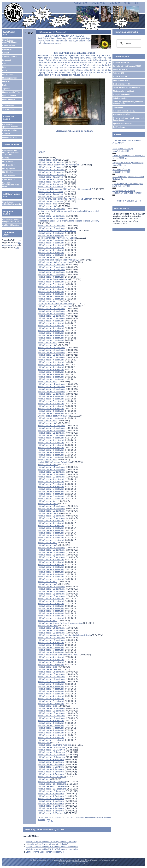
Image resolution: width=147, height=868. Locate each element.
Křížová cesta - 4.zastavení (51, 192)
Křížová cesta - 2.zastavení (51, 196)
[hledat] (128, 44)
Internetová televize (121, 80)
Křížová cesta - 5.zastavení (51, 187)
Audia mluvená (9, 179)
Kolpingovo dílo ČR (121, 114)
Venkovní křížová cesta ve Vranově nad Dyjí (59, 260)
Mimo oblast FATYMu (11, 92)
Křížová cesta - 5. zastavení (51, 245)
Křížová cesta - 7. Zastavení (51, 764)
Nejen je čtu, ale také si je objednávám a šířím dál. (124, 192)
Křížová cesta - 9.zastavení (51, 177)
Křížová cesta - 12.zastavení (51, 170)
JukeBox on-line (120, 98)
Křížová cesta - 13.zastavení (51, 167)
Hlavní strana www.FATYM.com (10, 41)
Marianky (6, 81)
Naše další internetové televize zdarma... (11, 185)
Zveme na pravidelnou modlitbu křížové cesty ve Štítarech (65, 199)
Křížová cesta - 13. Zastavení (52, 750)
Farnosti (6, 53)
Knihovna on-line (9, 130)
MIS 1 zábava (8, 161)
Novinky (6, 158)
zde (19, 240)
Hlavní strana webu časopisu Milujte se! (11, 221)
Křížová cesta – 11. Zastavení (52, 789)
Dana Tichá (49, 817)
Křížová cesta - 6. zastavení (51, 243)
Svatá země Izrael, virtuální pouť (127, 87)
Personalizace (8, 106)
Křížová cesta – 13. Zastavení (52, 784)
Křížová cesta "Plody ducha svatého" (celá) (58, 655)
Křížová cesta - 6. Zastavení (51, 767)
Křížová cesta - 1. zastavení (51, 255)
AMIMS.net (80, 3)
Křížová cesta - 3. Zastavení (51, 774)
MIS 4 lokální (8, 172)
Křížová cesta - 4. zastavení (51, 248)
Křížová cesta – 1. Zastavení (52, 777)
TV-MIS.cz (114, 3)
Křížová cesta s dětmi (48, 513)
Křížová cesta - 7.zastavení (51, 182)
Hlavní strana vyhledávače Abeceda (12, 203)
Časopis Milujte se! (121, 62)
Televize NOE (119, 73)
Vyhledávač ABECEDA (123, 124)
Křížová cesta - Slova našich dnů (53, 279)
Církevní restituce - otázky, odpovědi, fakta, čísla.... (129, 119)
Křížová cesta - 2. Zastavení (51, 811)
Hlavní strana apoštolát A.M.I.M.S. (11, 126)
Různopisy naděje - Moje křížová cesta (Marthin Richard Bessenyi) (69, 221)
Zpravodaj (7, 60)
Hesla (5, 71)
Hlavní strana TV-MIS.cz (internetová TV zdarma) (10, 152)
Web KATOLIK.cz (120, 70)
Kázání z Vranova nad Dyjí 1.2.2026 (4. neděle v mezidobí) (51, 842)
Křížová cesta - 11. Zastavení (52, 755)
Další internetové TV (122, 84)
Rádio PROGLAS (120, 77)
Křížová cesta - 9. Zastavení (51, 760)
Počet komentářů (96, 817)
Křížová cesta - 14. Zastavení (52, 747)
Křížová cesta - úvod (48, 204)
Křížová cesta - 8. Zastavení (51, 762)
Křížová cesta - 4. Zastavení (51, 772)
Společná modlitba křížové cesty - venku (57, 238)
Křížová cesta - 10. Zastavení (52, 757)
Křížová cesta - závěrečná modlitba (54, 262)
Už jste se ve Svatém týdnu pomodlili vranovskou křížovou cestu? (68, 211)
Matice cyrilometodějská (123, 91)
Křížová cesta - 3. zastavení (51, 250)
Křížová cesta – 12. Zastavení (52, 786)
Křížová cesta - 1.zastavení (51, 201)
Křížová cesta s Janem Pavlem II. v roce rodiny (60, 623)
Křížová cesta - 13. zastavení (52, 216)
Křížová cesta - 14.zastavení (51, 162)
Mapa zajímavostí (10, 78)
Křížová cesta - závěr (48, 160)
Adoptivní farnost (10, 56)
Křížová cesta (44, 742)
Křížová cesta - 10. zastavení (52, 228)
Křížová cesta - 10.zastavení (51, 174)
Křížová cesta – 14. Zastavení (52, 781)
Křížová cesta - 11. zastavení (52, 226)
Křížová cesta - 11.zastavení (51, 172)
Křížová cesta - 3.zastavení (51, 194)
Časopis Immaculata (122, 95)
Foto (4, 67)
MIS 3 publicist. (9, 169)
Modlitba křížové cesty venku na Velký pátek (59, 165)
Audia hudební (8, 176)
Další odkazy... (119, 127)
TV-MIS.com (97, 3)
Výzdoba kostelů (9, 96)
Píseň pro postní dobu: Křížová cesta (55, 304)
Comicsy (6, 134)
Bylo (4, 64)
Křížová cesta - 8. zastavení (51, 235)
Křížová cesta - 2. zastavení (51, 252)
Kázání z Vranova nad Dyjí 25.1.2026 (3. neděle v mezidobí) (52, 847)
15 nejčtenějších (9, 109)
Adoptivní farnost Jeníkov (124, 111)
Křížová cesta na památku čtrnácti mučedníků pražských (64, 635)
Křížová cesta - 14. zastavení (52, 209)
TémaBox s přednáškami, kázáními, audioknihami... (128, 103)
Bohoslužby (7, 49)
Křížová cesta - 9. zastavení (51, 233)
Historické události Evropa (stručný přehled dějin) (47, 844)
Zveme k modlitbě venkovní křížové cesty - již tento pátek (65, 189)
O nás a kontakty (9, 99)
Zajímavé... (7, 89)
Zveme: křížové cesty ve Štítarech (54, 416)
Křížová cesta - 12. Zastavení (52, 752)
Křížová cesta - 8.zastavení (51, 179)
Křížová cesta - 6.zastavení (51, 184)
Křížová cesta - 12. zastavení (52, 218)
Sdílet (41, 152)
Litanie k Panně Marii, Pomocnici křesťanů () (45, 852)
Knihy (5, 85)
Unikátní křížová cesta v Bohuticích (54, 462)
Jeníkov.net (118, 107)
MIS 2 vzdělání (8, 165)
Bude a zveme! (9, 46)
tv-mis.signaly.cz (11, 244)
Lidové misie (8, 74)
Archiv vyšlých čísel (11, 225)
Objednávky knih (9, 137)
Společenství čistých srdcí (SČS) (127, 66)
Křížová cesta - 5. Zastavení (51, 769)
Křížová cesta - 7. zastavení (51, 240)
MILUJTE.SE (131, 3)
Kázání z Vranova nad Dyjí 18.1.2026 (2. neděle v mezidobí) (52, 849)
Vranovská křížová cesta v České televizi (57, 231)
